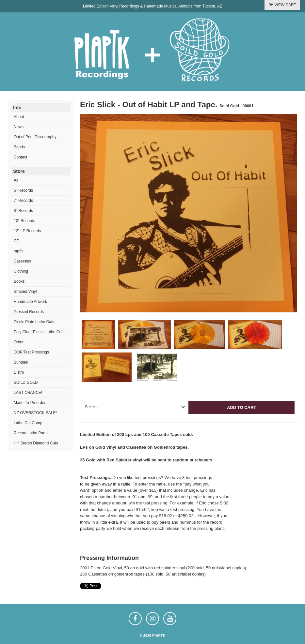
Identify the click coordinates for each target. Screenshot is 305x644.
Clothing (21, 271)
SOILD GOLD (26, 382)
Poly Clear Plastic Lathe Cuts (39, 332)
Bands (19, 147)
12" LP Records (27, 231)
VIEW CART (282, 5)
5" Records (23, 190)
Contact (20, 157)
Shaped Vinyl (25, 292)
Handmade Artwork (30, 302)
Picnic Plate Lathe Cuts (34, 322)
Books (19, 281)
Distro (19, 372)
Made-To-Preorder (30, 403)
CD (16, 241)
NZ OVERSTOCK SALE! (35, 413)
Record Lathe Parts (31, 433)
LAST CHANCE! (28, 393)
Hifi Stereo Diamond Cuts (36, 443)
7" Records (23, 201)
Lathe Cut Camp (28, 423)
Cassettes (22, 261)
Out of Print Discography (35, 137)
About (19, 117)
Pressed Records (29, 312)
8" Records (23, 211)
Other (19, 342)
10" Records (24, 221)
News (19, 127)
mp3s (18, 251)
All (16, 180)
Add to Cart (241, 407)
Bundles (21, 362)
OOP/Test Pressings (31, 352)
